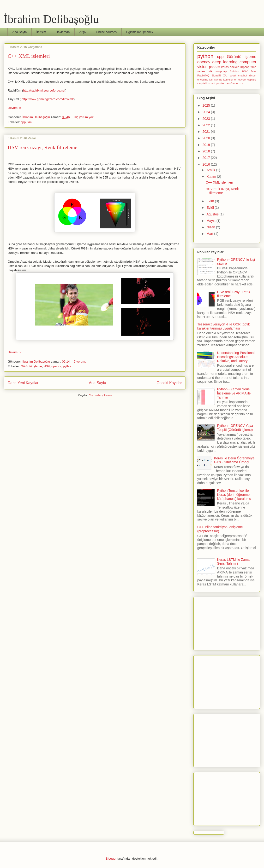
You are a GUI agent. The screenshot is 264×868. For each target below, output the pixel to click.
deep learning (225, 62)
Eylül (210, 208)
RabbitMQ (203, 75)
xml (30, 122)
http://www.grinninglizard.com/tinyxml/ (48, 99)
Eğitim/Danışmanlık (140, 32)
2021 (207, 132)
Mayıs (211, 221)
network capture (247, 80)
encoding (203, 80)
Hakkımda (63, 32)
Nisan (211, 227)
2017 (207, 158)
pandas (215, 67)
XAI (225, 75)
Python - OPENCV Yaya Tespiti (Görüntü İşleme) (235, 428)
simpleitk (203, 83)
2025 (207, 105)
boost (233, 75)
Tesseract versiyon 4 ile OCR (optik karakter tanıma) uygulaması (224, 326)
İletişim (41, 32)
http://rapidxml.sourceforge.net (44, 90)
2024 (207, 112)
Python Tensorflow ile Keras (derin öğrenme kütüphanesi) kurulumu (234, 495)
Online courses (106, 32)
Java (253, 71)
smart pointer (216, 83)
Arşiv (83, 32)
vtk (210, 71)
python (68, 366)
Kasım (212, 177)
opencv (56, 366)
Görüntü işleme (31, 366)
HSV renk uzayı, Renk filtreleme (42, 147)
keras (225, 67)
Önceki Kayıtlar (169, 383)
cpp (23, 122)
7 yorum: (80, 362)
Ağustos (213, 214)
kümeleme (230, 80)
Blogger (111, 859)
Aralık (211, 170)
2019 (207, 145)
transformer (232, 83)
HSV (47, 366)
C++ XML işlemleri (29, 56)
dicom (253, 75)
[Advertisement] (227, 623)
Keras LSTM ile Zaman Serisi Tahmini (234, 562)
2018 (207, 151)
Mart (210, 234)
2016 (207, 164)
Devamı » (14, 108)
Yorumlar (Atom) (100, 395)
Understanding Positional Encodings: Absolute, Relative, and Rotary (236, 357)
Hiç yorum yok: (84, 117)
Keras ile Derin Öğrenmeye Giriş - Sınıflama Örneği (234, 460)
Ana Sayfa (20, 32)
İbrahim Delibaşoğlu (51, 19)
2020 (207, 138)
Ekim (211, 201)
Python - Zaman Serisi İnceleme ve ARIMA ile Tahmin (234, 393)
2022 (207, 125)
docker (234, 67)
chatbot (243, 75)
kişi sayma (216, 80)
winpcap (221, 71)
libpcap (245, 67)
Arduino (234, 71)
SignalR (216, 75)
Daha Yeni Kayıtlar (23, 383)
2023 (207, 119)
